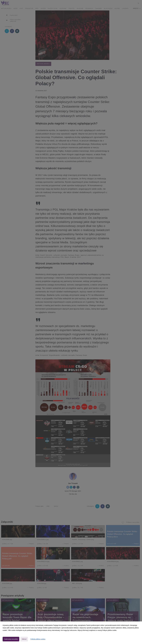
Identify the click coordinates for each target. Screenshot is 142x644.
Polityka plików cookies (38, 639)
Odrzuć (24, 639)
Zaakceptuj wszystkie (11, 639)
